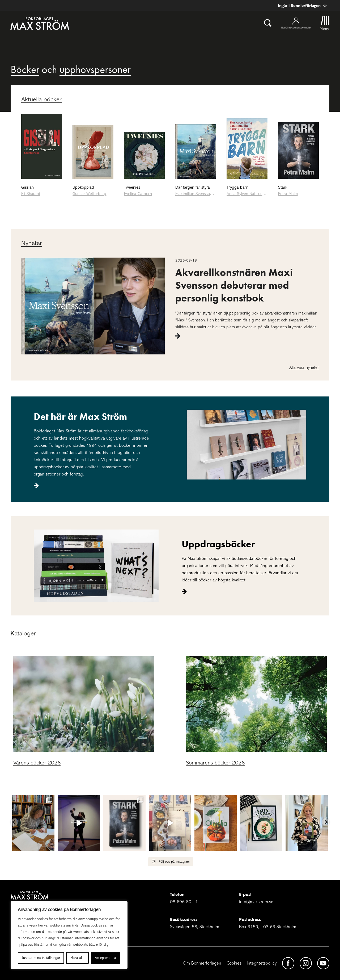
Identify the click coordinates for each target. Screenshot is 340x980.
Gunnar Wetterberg (89, 194)
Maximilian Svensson (194, 194)
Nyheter (32, 243)
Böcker (25, 69)
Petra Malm (288, 194)
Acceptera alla (105, 958)
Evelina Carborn (138, 194)
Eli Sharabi (31, 194)
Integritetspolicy (262, 963)
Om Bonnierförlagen (202, 963)
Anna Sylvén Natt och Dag (250, 194)
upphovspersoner (95, 69)
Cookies (234, 963)
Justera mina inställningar (41, 958)
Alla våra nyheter (304, 367)
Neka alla (77, 958)
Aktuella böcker (41, 99)
